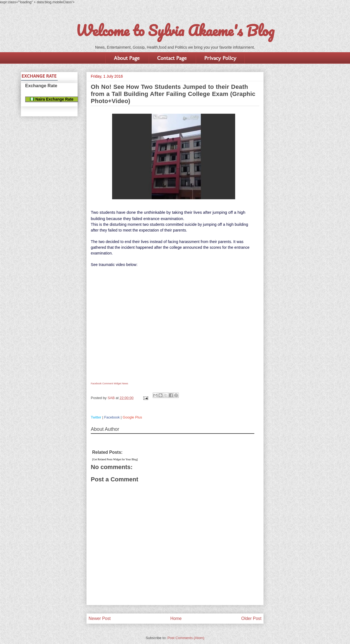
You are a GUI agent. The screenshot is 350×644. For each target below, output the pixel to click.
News (125, 384)
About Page (127, 58)
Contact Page (172, 58)
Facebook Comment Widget (106, 384)
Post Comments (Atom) (186, 638)
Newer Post (100, 618)
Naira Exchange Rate (52, 99)
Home (176, 618)
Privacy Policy (220, 58)
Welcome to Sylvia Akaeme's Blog (175, 30)
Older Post (251, 618)
